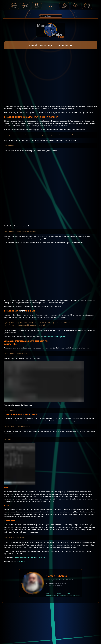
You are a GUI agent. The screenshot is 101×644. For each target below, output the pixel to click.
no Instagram (21, 561)
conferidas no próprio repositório (55, 337)
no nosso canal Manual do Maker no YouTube (28, 557)
